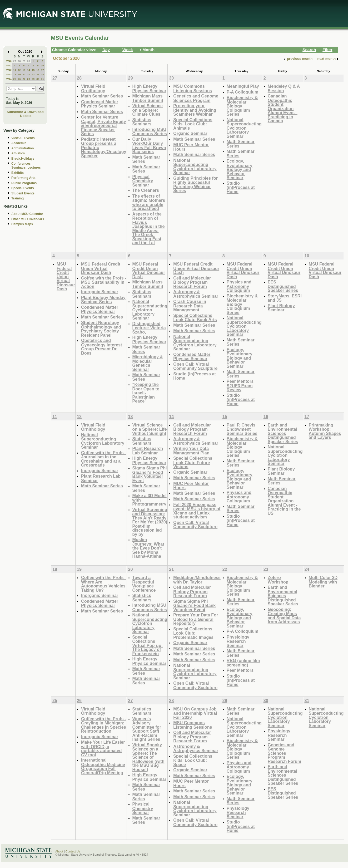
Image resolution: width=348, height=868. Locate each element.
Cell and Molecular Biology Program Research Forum (192, 282)
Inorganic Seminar (100, 292)
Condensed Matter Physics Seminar (100, 104)
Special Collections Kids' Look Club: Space (193, 760)
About (59, 851)
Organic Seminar (190, 133)
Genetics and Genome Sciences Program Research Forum (285, 753)
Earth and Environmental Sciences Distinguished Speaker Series (283, 433)
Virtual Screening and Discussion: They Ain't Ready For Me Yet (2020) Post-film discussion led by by (150, 522)
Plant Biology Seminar (281, 308)
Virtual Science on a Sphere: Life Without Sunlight (150, 429)
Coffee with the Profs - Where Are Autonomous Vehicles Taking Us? (104, 584)
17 (43, 70)
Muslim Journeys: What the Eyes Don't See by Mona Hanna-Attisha (148, 548)
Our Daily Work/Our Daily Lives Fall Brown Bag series (149, 145)
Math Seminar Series (102, 96)
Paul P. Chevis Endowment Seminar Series (242, 429)
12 (19, 70)
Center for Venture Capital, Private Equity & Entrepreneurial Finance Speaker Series (104, 125)
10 (43, 65)
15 (33, 70)
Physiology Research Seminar (238, 641)
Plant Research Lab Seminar (101, 478)
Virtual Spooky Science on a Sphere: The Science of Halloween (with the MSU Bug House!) (148, 757)
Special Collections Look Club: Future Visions (193, 462)
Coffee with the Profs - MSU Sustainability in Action (104, 282)
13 (24, 70)
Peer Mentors (240, 670)
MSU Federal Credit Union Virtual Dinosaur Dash (66, 276)
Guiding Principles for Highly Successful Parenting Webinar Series (195, 184)
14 (29, 70)
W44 (9, 79)
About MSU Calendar (27, 214)
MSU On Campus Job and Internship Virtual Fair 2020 (195, 713)
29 (24, 61)
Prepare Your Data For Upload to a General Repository (196, 619)
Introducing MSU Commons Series (150, 132)
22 (33, 74)
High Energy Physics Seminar (149, 88)
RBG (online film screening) (243, 663)
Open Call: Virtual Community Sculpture (195, 366)
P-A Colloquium (243, 92)
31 (43, 79)
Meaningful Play (243, 86)
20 (24, 74)
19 (19, 74)
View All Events (23, 138)
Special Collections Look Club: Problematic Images (193, 633)
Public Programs (24, 183)
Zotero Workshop (278, 580)
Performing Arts (23, 178)
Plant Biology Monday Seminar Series (103, 300)
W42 (9, 70)
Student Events (23, 193)
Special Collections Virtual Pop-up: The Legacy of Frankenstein (148, 645)
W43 (9, 74)
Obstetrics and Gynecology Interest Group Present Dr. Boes (101, 347)
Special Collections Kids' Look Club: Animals (193, 124)
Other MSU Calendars (28, 219)
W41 (9, 65)
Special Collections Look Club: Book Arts (195, 318)
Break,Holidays (23, 159)
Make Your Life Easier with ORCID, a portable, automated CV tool (103, 748)
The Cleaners (146, 190)
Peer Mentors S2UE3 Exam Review (240, 385)
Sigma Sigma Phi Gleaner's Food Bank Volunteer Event (150, 474)
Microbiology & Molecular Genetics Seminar (148, 363)
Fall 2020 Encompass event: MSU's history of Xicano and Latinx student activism (197, 511)
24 (43, 74)
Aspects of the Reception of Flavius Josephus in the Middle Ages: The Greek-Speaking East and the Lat (149, 228)
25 (15, 79)
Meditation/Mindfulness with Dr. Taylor (197, 580)
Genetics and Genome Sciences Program (196, 98)
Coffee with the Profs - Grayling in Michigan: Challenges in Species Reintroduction (104, 725)
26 (19, 79)
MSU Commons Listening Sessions (193, 88)
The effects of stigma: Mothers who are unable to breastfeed (149, 202)
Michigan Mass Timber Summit (148, 98)
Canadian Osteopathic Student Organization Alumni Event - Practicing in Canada (283, 108)
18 (15, 74)
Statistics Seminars (142, 122)
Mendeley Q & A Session (284, 88)
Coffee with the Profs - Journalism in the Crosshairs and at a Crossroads (104, 459)
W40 (9, 61)
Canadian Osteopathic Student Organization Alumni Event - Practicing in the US (284, 501)
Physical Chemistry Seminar (143, 181)
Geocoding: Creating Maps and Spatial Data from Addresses (284, 616)
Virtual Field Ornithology (93, 88)
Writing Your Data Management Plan (191, 451)
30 (29, 61)
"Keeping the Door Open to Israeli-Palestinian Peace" (146, 393)
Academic (19, 143)
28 (19, 61)
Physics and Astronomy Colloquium (239, 286)
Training (18, 198)
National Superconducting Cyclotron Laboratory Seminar (195, 166)
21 (29, 74)
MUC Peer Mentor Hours (191, 147)
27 (15, 61)
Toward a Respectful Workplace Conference (144, 584)
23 (38, 74)
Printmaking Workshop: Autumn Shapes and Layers (325, 431)
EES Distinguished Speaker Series (283, 286)
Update (26, 116)
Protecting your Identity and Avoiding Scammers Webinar (195, 110)
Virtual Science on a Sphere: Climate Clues (148, 110)
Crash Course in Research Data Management (190, 306)
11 (15, 70)
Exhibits (18, 173)
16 (38, 70)
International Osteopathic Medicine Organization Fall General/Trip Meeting (103, 766)
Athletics (18, 153)
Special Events (23, 188)
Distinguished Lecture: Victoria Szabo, (149, 328)
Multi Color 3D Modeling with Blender (323, 582)
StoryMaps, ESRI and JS (285, 298)
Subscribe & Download (25, 112)
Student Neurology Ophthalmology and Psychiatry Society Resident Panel (101, 329)
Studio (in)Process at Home (241, 187)
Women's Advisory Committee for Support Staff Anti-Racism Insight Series (147, 729)
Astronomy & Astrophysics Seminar (196, 294)
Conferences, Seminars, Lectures (26, 166)
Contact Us (73, 851)
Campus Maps (22, 224)
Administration (23, 148)
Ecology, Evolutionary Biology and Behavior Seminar (240, 169)
